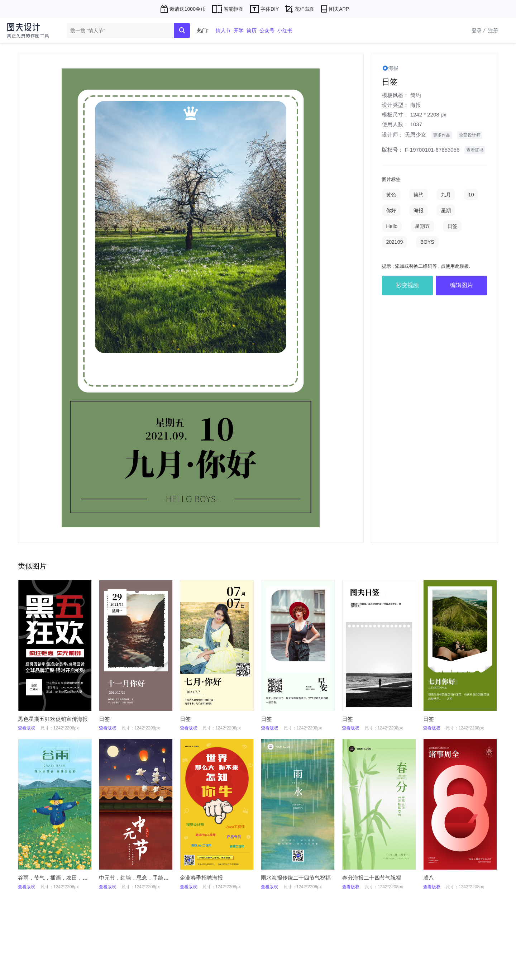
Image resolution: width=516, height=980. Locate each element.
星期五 (422, 226)
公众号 (267, 30)
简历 (252, 30)
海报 (416, 105)
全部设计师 (470, 135)
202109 (395, 242)
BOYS (427, 242)
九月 (446, 195)
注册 (493, 30)
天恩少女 (416, 135)
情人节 (223, 30)
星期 (446, 210)
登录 (479, 30)
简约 (416, 95)
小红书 (285, 30)
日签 (452, 226)
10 (471, 195)
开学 (239, 30)
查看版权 (27, 728)
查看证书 (475, 150)
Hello (392, 226)
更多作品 (442, 135)
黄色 (391, 195)
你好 (391, 210)
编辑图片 (462, 285)
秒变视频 (407, 285)
